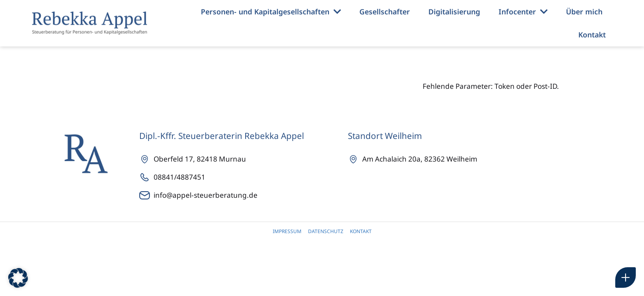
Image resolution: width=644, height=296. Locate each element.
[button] (18, 278)
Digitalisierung (454, 12)
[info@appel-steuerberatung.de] (244, 195)
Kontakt (592, 35)
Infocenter (523, 12)
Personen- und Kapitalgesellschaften (271, 12)
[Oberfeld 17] (244, 159)
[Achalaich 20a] (464, 159)
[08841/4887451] (244, 177)
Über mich (584, 12)
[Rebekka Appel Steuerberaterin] (90, 23)
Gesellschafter (385, 12)
